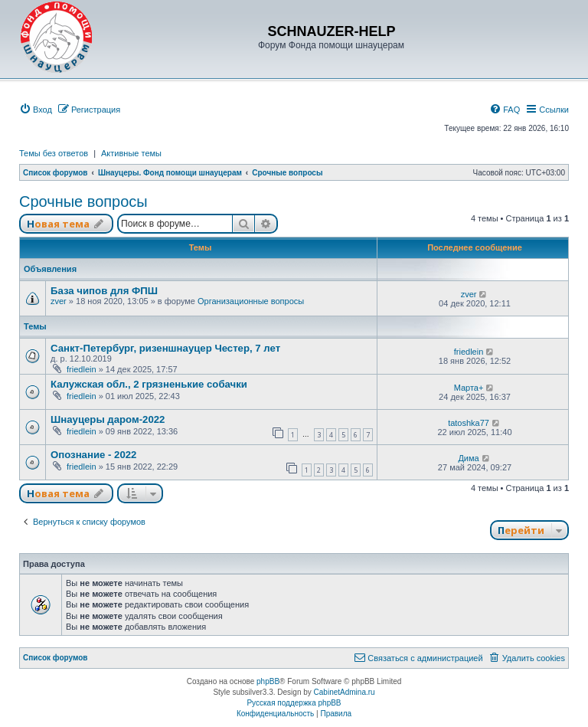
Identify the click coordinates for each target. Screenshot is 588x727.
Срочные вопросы (83, 201)
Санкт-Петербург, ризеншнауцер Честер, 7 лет (165, 348)
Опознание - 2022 (93, 455)
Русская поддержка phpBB (294, 703)
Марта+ (469, 388)
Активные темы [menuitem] (131, 153)
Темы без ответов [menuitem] (54, 153)
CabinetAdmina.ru (345, 692)
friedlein (82, 369)
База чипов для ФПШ (104, 291)
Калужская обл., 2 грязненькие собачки (149, 384)
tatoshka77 (469, 423)
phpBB (268, 681)
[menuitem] (36, 110)
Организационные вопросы (251, 301)
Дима (468, 458)
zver (59, 301)
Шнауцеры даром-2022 (108, 419)
